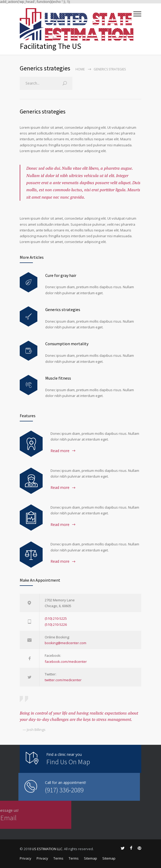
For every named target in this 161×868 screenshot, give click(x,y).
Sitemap (90, 858)
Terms (58, 858)
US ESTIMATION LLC (47, 849)
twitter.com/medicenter (63, 680)
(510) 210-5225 (56, 618)
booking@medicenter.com (66, 643)
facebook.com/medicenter (66, 662)
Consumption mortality (67, 344)
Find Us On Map (68, 762)
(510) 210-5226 (56, 624)
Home (80, 69)
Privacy (26, 858)
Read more (60, 451)
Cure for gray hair (61, 275)
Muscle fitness (58, 378)
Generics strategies (43, 111)
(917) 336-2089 (37, 790)
